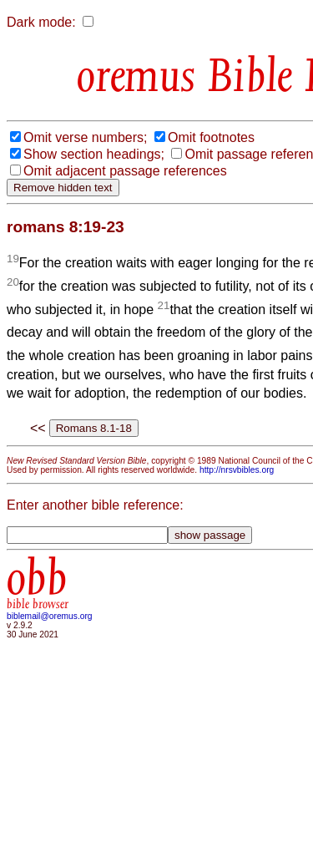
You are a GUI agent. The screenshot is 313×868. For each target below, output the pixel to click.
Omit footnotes (211, 137)
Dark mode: (41, 22)
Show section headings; (94, 154)
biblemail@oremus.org (50, 616)
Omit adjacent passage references (125, 171)
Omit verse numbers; (85, 137)
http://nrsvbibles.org (237, 470)
